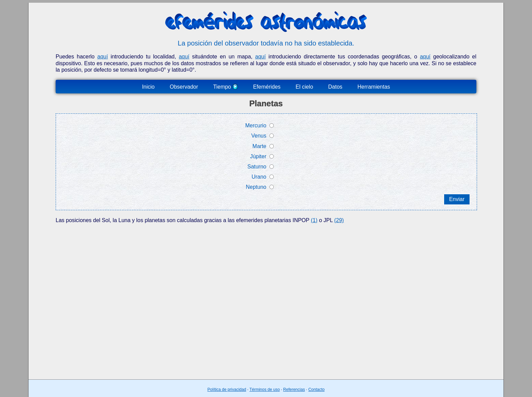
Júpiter (258, 156)
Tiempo (225, 87)
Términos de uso (264, 390)
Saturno (257, 167)
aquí (103, 57)
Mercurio (256, 125)
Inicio (148, 87)
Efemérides (267, 87)
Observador (184, 87)
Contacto (317, 390)
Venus (259, 136)
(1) (314, 220)
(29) (339, 220)
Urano (259, 177)
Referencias (294, 390)
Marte (259, 146)
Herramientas (374, 87)
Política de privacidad (227, 390)
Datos (335, 87)
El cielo (304, 87)
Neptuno (256, 187)
